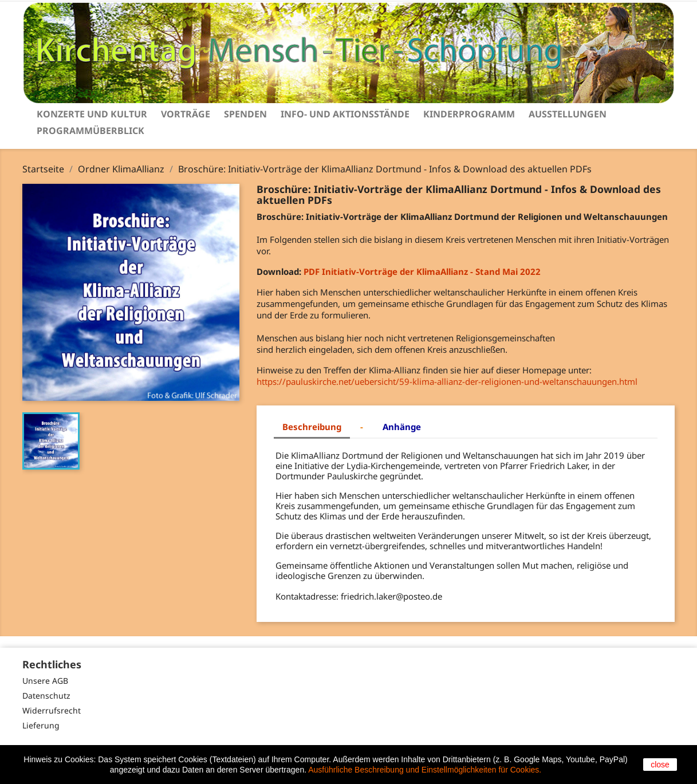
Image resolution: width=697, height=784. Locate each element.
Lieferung (41, 725)
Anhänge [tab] (402, 427)
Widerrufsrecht (52, 710)
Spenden (245, 114)
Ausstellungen (568, 114)
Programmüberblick (90, 131)
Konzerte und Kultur (92, 114)
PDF (313, 271)
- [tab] (362, 427)
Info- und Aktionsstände (345, 114)
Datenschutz (46, 696)
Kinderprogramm (469, 114)
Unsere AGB (45, 681)
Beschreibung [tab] (312, 427)
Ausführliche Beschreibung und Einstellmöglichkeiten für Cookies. (425, 770)
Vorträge (186, 114)
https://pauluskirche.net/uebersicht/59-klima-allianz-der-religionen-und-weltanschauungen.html (447, 381)
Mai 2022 (431, 271)
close (660, 765)
